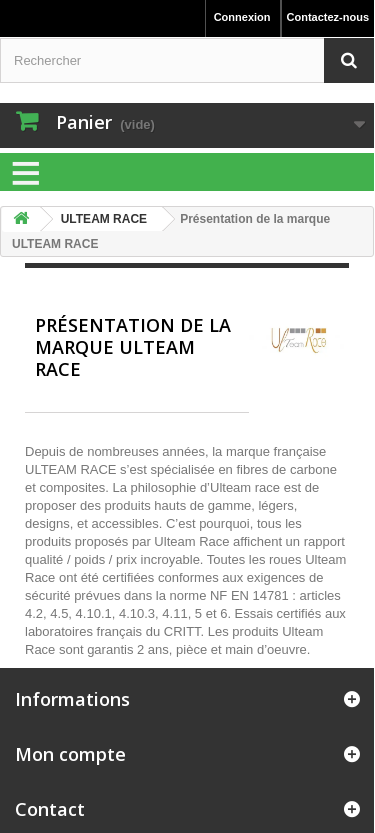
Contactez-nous (328, 17)
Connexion (242, 17)
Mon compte (70, 754)
